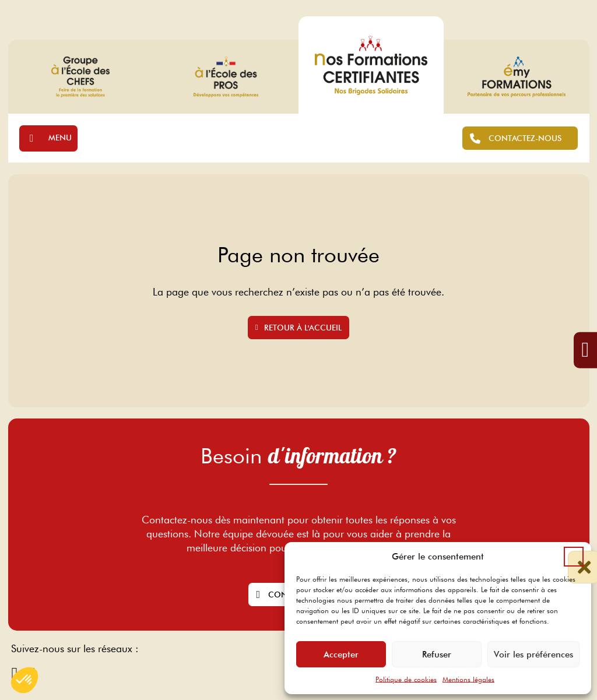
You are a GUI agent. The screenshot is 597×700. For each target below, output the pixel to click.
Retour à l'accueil (298, 328)
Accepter (341, 655)
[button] (574, 557)
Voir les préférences (533, 655)
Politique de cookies (406, 679)
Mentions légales (468, 679)
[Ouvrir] (48, 138)
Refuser (437, 655)
